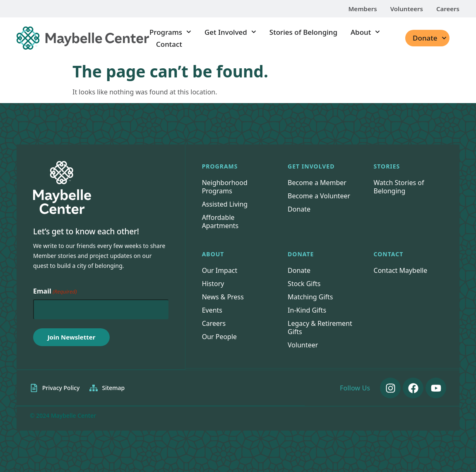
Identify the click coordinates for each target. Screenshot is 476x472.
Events (212, 310)
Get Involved (230, 32)
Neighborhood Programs (225, 187)
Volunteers (407, 9)
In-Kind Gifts (307, 310)
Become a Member (317, 183)
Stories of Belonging (303, 32)
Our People (220, 337)
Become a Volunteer (319, 196)
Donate (429, 38)
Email (55, 291)
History (213, 284)
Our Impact (220, 270)
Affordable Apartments (220, 222)
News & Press (223, 297)
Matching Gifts (310, 297)
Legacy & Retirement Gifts (320, 328)
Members (362, 9)
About (365, 32)
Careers (448, 9)
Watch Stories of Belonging (399, 187)
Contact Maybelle (401, 270)
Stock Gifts (304, 284)
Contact (169, 44)
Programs (170, 32)
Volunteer (303, 345)
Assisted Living (225, 204)
